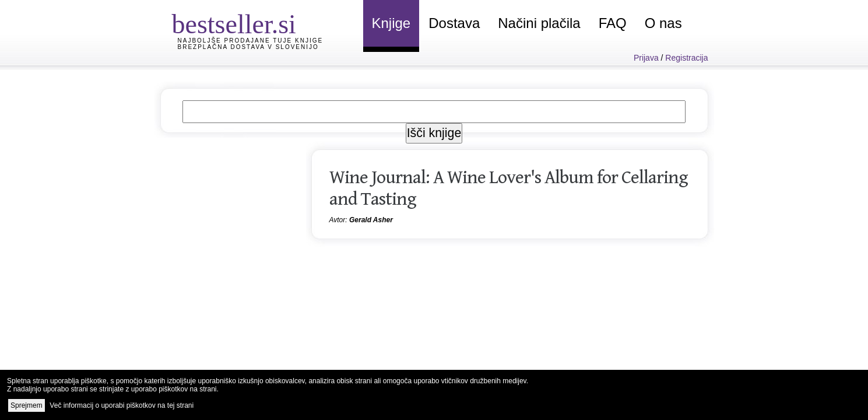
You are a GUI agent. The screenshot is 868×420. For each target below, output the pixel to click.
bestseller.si (234, 24)
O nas (663, 23)
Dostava (454, 23)
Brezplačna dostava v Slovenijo (248, 47)
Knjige (391, 23)
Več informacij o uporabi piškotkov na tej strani (122, 405)
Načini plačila (539, 23)
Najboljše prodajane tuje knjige (251, 41)
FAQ (613, 23)
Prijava (646, 58)
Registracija (686, 58)
